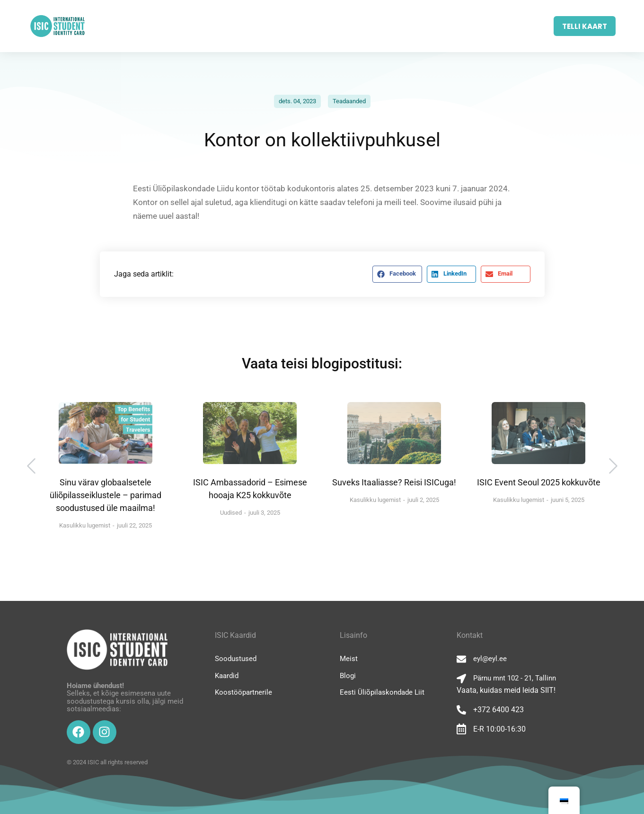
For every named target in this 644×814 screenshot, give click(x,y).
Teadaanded (349, 101)
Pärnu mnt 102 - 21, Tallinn (515, 678)
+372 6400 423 (498, 710)
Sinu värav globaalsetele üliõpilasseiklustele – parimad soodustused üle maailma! (106, 495)
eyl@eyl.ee (490, 659)
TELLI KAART (585, 26)
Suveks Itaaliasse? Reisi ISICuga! (394, 482)
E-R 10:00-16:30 (499, 729)
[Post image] (106, 433)
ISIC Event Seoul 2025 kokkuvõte (539, 482)
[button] (397, 274)
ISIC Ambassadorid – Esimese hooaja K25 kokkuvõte (250, 489)
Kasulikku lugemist (85, 525)
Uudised (231, 513)
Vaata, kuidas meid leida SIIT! (506, 690)
